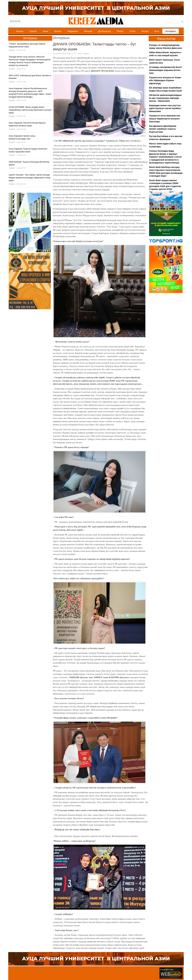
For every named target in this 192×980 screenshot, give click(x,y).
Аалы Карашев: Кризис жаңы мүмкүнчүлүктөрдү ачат (22, 137)
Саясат (33, 31)
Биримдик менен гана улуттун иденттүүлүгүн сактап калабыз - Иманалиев (166, 108)
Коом (46, 31)
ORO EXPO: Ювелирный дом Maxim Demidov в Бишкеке (30, 77)
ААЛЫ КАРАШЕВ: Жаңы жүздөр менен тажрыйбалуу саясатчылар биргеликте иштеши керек (30, 110)
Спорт (132, 31)
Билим (145, 31)
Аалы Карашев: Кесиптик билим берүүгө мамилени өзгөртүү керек (27, 124)
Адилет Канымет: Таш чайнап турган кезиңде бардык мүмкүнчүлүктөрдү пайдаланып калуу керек (30, 178)
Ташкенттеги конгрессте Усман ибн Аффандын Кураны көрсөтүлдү (165, 80)
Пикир (120, 31)
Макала (88, 31)
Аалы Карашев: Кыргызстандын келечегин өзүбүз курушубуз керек (28, 150)
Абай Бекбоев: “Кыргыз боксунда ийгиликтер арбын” (29, 163)
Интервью (171, 31)
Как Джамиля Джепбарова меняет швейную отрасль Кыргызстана (163, 129)
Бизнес (58, 31)
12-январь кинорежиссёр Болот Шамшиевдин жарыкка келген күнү (166, 70)
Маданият (73, 31)
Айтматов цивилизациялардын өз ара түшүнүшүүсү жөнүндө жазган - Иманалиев (165, 98)
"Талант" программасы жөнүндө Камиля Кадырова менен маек (27, 45)
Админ (86, 53)
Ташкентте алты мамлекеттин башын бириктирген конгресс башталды (165, 119)
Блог (157, 31)
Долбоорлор (105, 31)
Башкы (20, 31)
